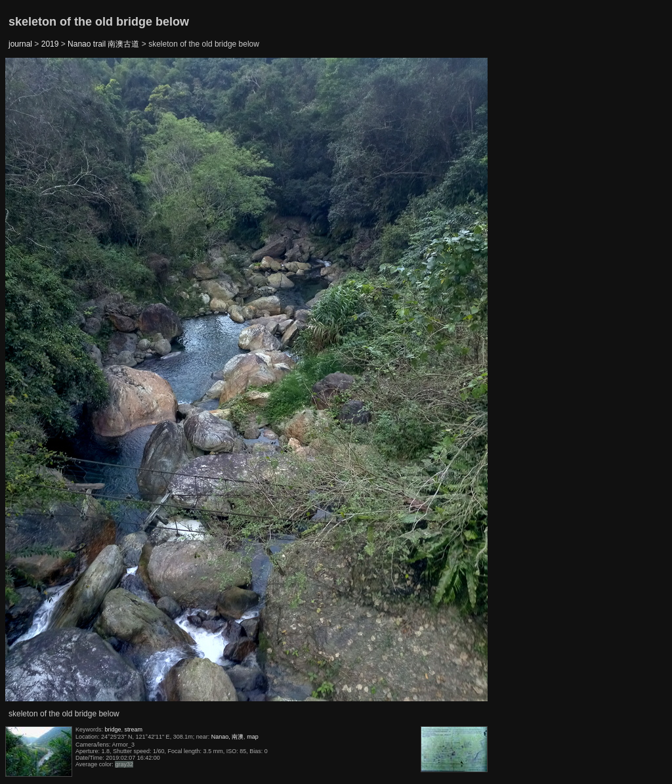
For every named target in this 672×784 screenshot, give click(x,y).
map (253, 737)
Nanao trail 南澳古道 (103, 44)
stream (134, 730)
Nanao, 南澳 (228, 737)
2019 (50, 44)
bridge (113, 730)
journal (20, 44)
